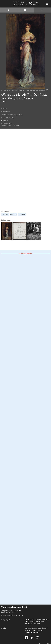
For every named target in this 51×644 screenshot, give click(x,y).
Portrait (5, 214)
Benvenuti (28, 623)
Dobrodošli (36, 623)
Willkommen (29, 621)
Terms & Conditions (40, 628)
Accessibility (29, 630)
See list (25, 10)
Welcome (28, 619)
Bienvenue (45, 619)
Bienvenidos (39, 621)
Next (42, 10)
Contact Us (28, 628)
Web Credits (38, 630)
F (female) (22, 214)
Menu (47, 4)
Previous (9, 10)
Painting (13, 214)
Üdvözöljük (36, 619)
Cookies (28, 632)
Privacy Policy (36, 632)
